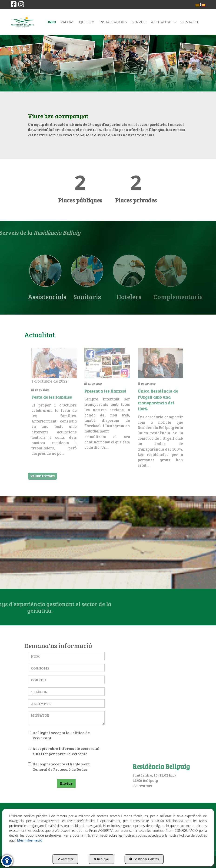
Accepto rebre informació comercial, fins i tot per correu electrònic (64, 751)
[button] (14, 5)
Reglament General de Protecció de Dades (61, 767)
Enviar (66, 783)
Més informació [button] (30, 840)
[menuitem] (197, 5)
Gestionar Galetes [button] (144, 859)
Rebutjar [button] (101, 859)
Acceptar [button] (65, 859)
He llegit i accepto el (59, 767)
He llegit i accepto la (59, 735)
